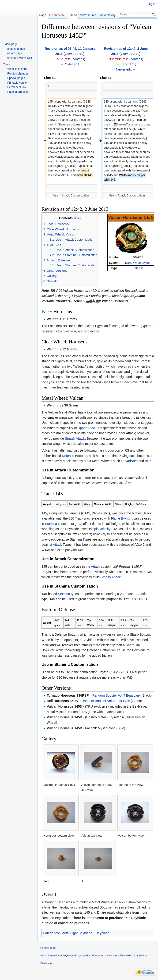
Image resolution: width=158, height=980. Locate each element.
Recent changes (15, 49)
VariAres (131, 461)
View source (88, 15)
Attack (57, 545)
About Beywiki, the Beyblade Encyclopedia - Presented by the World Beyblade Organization (94, 955)
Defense (138, 268)
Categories (51, 933)
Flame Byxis (120, 518)
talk (67, 59)
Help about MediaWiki (18, 58)
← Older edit (70, 64)
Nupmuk (115, 59)
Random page (13, 53)
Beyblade (103, 933)
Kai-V (59, 59)
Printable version (18, 83)
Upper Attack (87, 428)
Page (43, 15)
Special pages (16, 78)
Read (73, 15)
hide (77, 218)
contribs (78, 59)
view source (74, 54)
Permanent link (17, 87)
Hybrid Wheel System (138, 263)
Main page (11, 44)
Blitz (148, 461)
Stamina (51, 524)
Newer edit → (126, 69)
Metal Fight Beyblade (77, 933)
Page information (18, 92)
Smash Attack (75, 438)
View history (107, 15)
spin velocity (101, 529)
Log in (151, 4)
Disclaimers (47, 963)
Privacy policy (48, 948)
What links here (17, 69)
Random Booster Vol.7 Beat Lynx (117, 695)
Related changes (18, 74)
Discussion (56, 15)
